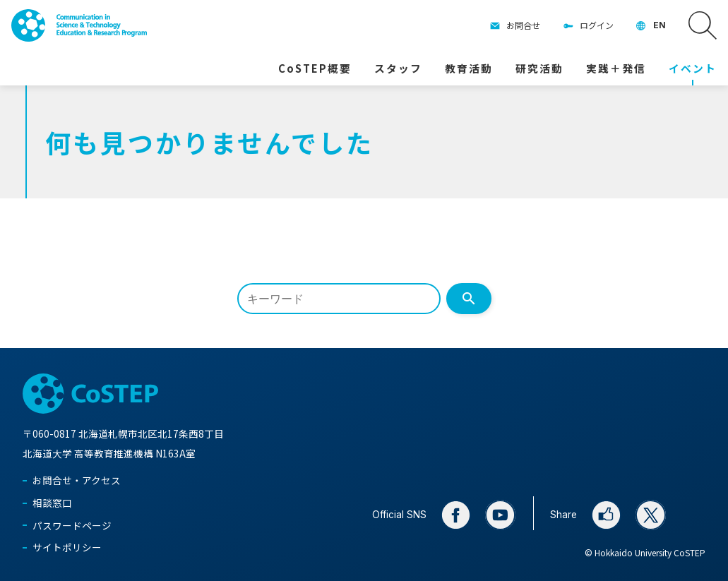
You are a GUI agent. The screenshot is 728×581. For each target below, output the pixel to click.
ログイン (597, 25)
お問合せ (523, 25)
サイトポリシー (67, 547)
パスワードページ (72, 525)
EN (660, 25)
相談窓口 (52, 503)
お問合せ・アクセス (77, 480)
